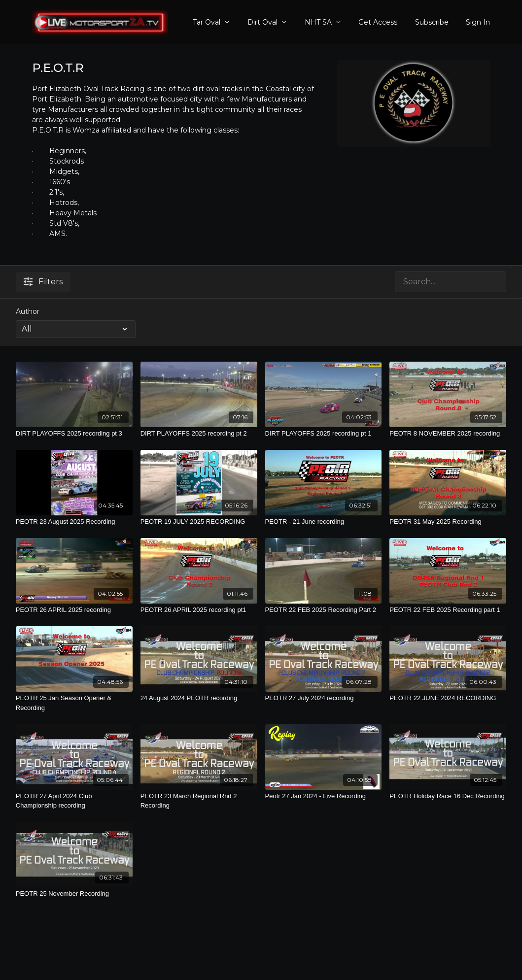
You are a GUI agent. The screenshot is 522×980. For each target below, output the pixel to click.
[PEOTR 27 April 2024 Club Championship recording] (74, 801)
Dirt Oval (267, 22)
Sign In (478, 22)
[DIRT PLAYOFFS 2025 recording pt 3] (74, 434)
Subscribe (432, 22)
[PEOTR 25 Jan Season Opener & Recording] (74, 703)
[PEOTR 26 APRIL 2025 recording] (74, 610)
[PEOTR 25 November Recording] (74, 894)
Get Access (378, 22)
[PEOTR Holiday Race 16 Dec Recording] (448, 796)
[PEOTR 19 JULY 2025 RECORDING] (199, 522)
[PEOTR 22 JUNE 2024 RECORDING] (448, 698)
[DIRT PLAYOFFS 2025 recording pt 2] (199, 434)
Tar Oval (211, 22)
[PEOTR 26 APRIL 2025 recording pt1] (199, 610)
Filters (43, 282)
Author (28, 311)
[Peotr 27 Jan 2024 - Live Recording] (324, 796)
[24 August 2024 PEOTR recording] (199, 698)
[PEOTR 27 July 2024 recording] (324, 698)
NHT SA (323, 22)
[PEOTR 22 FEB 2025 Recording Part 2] (324, 610)
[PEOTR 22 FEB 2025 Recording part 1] (448, 610)
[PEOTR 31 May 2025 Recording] (448, 522)
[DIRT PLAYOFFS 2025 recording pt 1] (324, 434)
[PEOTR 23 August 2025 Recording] (74, 522)
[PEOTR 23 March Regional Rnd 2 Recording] (199, 801)
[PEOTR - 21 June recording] (324, 522)
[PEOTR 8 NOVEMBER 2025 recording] (448, 434)
